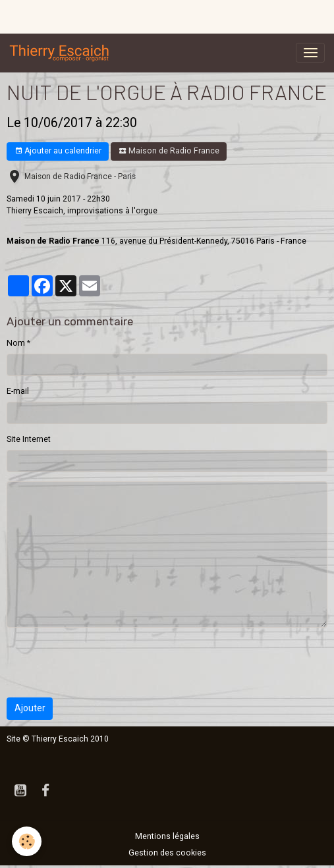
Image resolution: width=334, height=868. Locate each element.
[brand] (62, 53)
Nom (16, 343)
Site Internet (29, 439)
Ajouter (30, 708)
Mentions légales (167, 836)
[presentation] (107, 663)
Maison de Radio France (169, 151)
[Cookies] (27, 841)
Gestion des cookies (167, 853)
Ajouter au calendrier (58, 151)
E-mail (18, 391)
